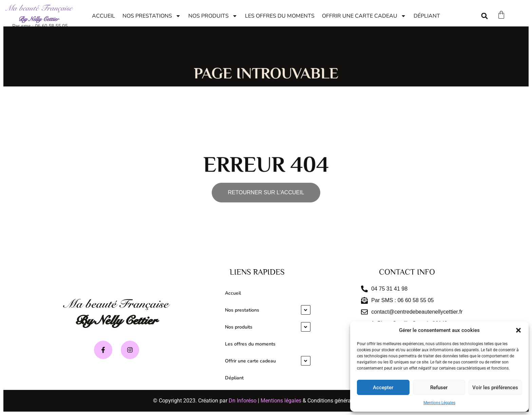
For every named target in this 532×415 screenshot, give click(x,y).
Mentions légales (281, 401)
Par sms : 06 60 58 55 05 (40, 26)
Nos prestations (152, 16)
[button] (518, 330)
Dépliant (427, 16)
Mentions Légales (439, 403)
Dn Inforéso (243, 401)
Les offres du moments (280, 16)
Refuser (439, 388)
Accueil (103, 16)
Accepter (383, 388)
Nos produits (213, 16)
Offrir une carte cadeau (364, 16)
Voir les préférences (495, 388)
